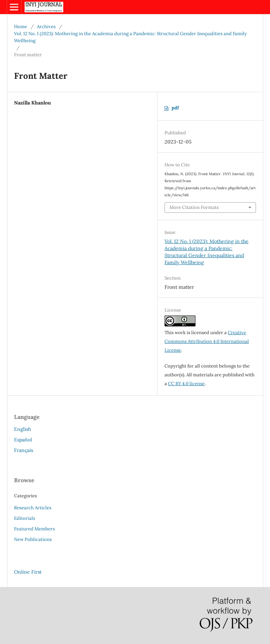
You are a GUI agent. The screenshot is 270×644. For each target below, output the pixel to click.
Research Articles (33, 508)
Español (23, 440)
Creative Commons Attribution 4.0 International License (207, 341)
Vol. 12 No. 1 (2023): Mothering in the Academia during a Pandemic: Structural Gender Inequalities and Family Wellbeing (130, 37)
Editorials (25, 518)
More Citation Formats (194, 207)
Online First (28, 572)
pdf (175, 108)
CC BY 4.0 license (186, 384)
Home (21, 27)
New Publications (33, 539)
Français (24, 450)
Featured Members (34, 529)
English (22, 429)
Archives (46, 27)
